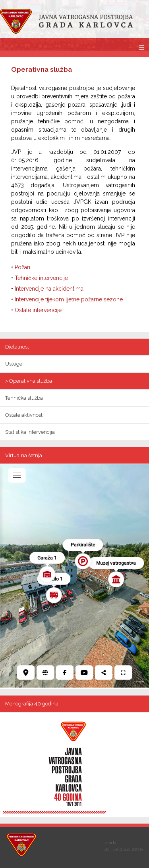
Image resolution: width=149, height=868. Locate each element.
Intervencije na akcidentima (49, 289)
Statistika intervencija (30, 432)
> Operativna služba (29, 381)
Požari (22, 267)
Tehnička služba (24, 398)
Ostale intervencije (38, 310)
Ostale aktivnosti (24, 415)
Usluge (14, 364)
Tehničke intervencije (41, 278)
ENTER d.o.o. (117, 849)
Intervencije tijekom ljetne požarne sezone (69, 299)
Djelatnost (17, 347)
